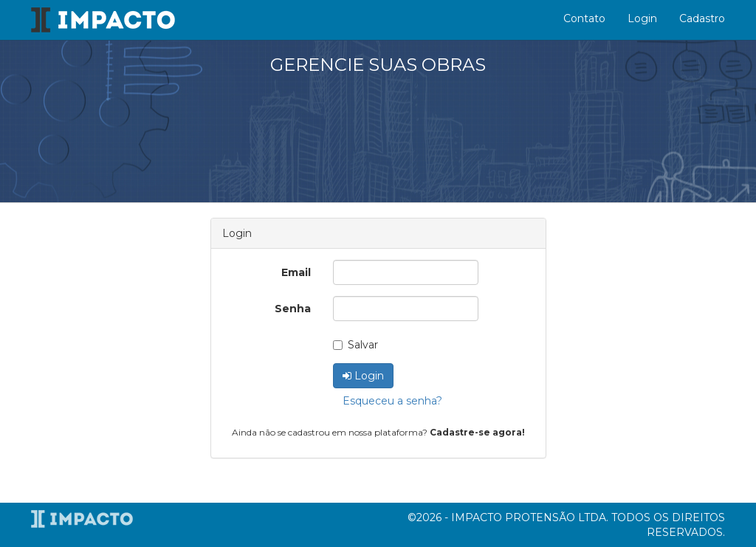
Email (296, 272)
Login (642, 18)
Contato (584, 18)
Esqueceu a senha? (392, 401)
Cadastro (702, 18)
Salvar (355, 345)
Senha (293, 309)
